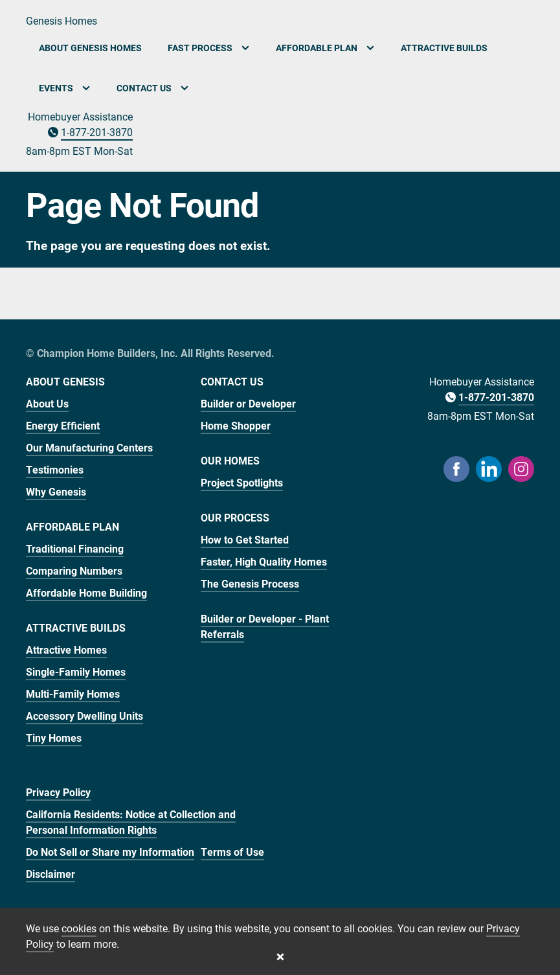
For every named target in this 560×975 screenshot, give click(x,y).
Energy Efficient (63, 425)
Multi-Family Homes (73, 694)
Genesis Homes (62, 20)
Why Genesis (56, 491)
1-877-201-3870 (97, 132)
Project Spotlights (242, 482)
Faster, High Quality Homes (264, 561)
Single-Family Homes (76, 671)
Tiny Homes (54, 738)
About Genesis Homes (90, 48)
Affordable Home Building (86, 592)
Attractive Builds (444, 48)
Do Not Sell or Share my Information (110, 852)
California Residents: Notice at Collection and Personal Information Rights (131, 822)
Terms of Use (232, 852)
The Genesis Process (250, 583)
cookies (79, 928)
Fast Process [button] (209, 48)
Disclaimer (50, 874)
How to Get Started (245, 539)
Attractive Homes (66, 649)
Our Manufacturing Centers (89, 447)
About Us (47, 403)
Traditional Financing (75, 548)
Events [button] (65, 88)
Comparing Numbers (74, 570)
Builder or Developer (248, 403)
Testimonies (55, 469)
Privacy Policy (58, 792)
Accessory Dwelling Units (84, 716)
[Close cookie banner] (280, 957)
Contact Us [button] (153, 88)
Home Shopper (236, 425)
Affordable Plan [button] (325, 48)
